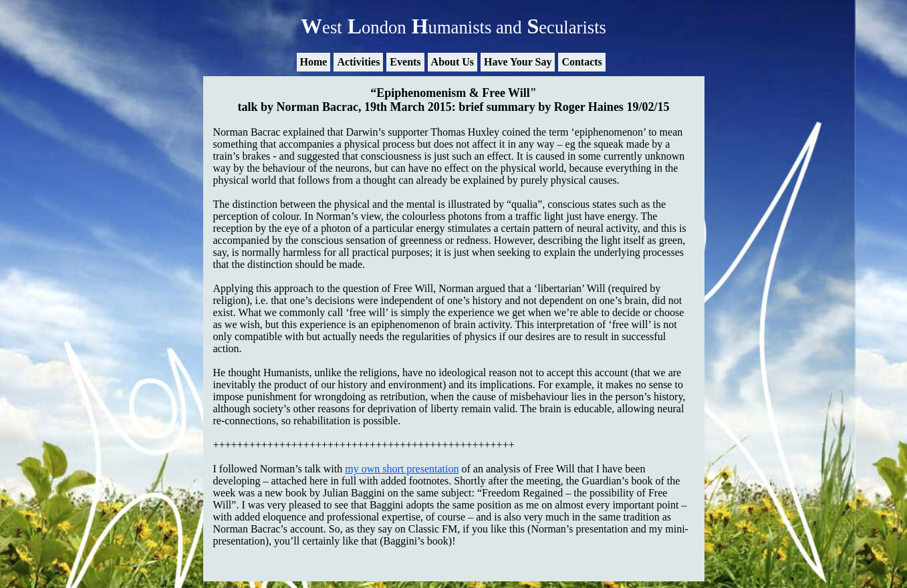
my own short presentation (402, 469)
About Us (452, 62)
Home (314, 62)
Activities (358, 62)
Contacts (581, 62)
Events (405, 62)
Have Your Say (518, 62)
